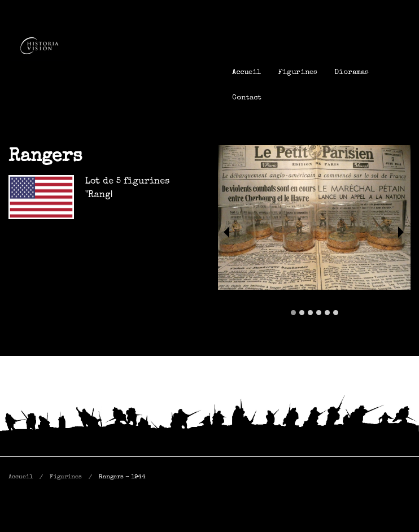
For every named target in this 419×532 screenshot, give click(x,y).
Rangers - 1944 (122, 477)
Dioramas (352, 73)
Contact (247, 98)
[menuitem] (246, 73)
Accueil (246, 73)
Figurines (298, 73)
